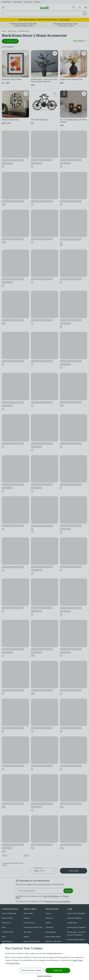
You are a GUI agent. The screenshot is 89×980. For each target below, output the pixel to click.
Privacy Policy (14, 963)
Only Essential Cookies (31, 970)
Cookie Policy (77, 960)
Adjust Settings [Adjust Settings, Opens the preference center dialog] (44, 976)
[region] (44, 962)
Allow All (58, 970)
